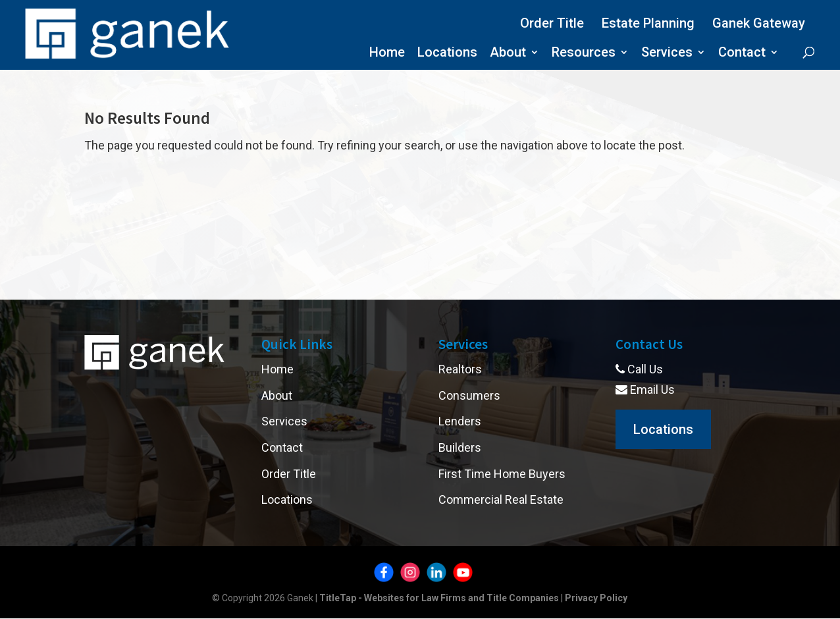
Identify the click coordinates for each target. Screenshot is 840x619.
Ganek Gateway (759, 23)
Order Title (552, 23)
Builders (460, 447)
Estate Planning (648, 23)
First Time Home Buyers (502, 474)
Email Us (645, 390)
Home (387, 54)
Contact (742, 54)
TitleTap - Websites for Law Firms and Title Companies (439, 598)
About (508, 54)
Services (667, 54)
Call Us (639, 369)
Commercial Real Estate (501, 499)
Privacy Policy (596, 598)
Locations (447, 54)
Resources (584, 54)
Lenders (460, 421)
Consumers (469, 395)
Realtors (460, 369)
